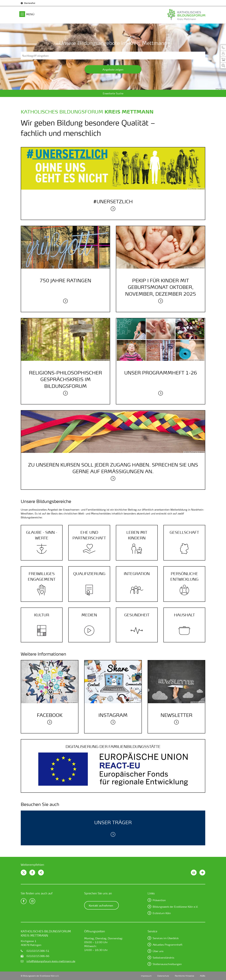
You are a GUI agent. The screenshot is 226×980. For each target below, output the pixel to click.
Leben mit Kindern (137, 535)
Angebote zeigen (113, 69)
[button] (223, 48)
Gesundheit (137, 615)
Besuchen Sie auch (40, 804)
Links (151, 893)
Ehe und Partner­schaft (89, 535)
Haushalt (184, 615)
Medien (89, 615)
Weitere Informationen (43, 654)
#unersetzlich (113, 201)
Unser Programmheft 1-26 (161, 373)
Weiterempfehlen (32, 865)
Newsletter (176, 715)
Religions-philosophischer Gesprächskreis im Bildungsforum (66, 379)
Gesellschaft (184, 532)
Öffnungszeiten (95, 931)
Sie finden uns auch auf (37, 893)
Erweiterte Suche (113, 93)
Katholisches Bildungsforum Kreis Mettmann (46, 933)
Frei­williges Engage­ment (42, 576)
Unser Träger (113, 822)
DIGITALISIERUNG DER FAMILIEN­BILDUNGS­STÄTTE (113, 747)
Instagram (113, 715)
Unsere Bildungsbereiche (46, 501)
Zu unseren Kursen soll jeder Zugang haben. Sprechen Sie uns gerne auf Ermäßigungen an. (113, 468)
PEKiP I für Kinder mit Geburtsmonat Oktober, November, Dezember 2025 (161, 287)
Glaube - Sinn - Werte (42, 535)
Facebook (50, 715)
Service (152, 931)
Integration (137, 574)
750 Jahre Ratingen (65, 280)
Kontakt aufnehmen (101, 905)
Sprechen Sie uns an (98, 893)
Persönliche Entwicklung (184, 576)
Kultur (42, 615)
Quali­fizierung (89, 574)
